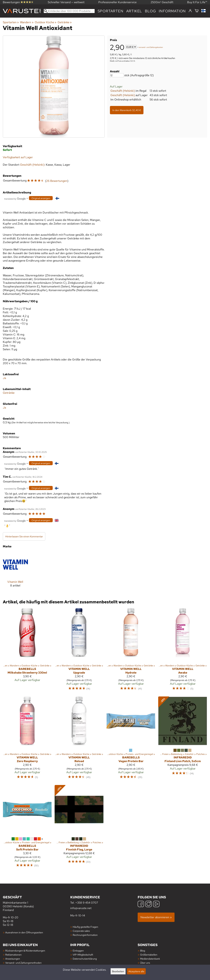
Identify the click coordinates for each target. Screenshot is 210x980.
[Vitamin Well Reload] (79, 739)
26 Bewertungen (57, 181)
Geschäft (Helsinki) (123, 91)
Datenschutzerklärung (85, 959)
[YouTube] (156, 904)
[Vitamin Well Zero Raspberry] (27, 739)
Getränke (65, 22)
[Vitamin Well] (15, 572)
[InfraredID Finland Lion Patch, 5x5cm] (183, 739)
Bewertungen (18, 2)
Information (172, 11)
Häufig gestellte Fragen (85, 927)
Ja (4, 378)
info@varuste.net (81, 908)
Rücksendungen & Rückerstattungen (25, 951)
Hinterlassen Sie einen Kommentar (24, 536)
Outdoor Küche (46, 22)
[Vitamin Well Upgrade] (79, 651)
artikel (134, 11)
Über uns (145, 963)
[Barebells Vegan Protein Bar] (131, 739)
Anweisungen (13, 959)
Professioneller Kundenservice (117, 2)
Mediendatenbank (150, 959)
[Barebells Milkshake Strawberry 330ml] (27, 651)
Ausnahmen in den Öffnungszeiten (24, 932)
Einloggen (78, 951)
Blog (150, 11)
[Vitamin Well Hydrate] (131, 651)
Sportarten (111, 11)
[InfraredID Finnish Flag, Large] (79, 828)
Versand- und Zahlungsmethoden (23, 963)
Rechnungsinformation (85, 935)
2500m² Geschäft (162, 2)
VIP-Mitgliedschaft (83, 955)
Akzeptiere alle (136, 971)
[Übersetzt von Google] (15, 198)
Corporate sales (81, 931)
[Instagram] (149, 904)
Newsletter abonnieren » (156, 917)
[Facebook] (141, 904)
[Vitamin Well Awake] (183, 651)
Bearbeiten (118, 971)
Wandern (27, 22)
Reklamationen (13, 955)
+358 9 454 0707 (87, 903)
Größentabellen (149, 955)
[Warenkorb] (197, 11)
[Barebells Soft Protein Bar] (27, 828)
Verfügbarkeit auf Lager (18, 157)
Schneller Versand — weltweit (66, 2)
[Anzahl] (117, 75)
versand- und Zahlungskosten (151, 47)
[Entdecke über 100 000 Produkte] (69, 11)
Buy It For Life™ (197, 2)
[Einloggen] (190, 11)
